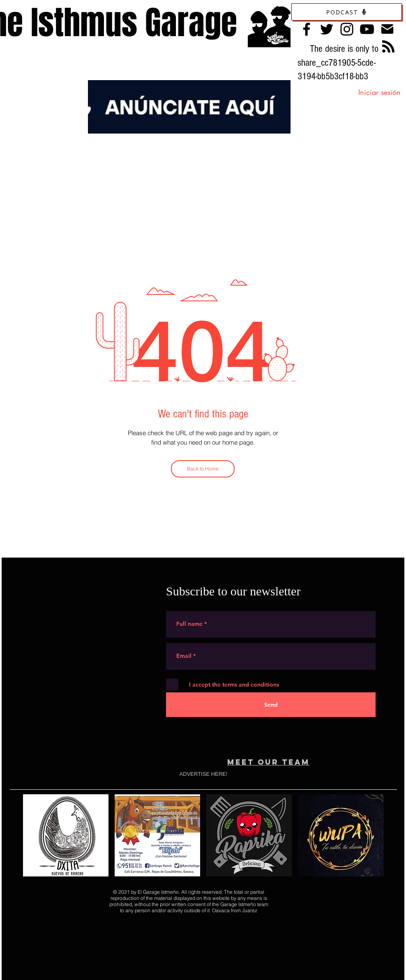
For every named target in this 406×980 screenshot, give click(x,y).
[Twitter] (327, 29)
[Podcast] (347, 12)
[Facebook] (307, 29)
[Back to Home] (203, 469)
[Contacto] (387, 29)
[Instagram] (347, 29)
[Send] (271, 705)
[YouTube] (367, 29)
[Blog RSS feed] (388, 47)
